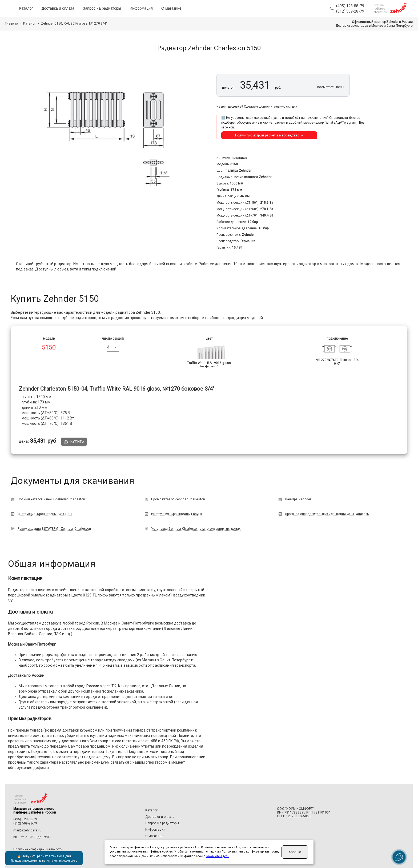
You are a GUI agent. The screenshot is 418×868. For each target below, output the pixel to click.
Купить (74, 442)
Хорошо (295, 852)
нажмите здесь (218, 856)
